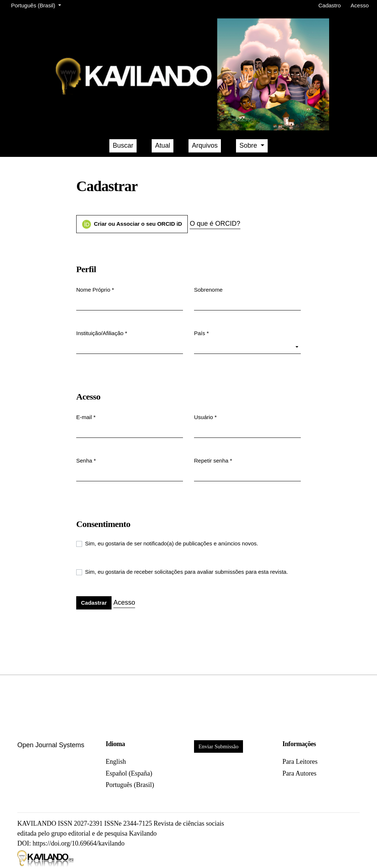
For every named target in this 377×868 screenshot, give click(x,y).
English (116, 762)
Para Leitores (300, 762)
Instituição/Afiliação (102, 333)
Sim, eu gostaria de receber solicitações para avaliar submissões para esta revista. (186, 572)
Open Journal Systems (51, 745)
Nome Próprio (95, 289)
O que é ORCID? (215, 224)
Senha (86, 460)
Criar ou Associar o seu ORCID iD (132, 224)
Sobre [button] (249, 145)
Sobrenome (208, 290)
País (201, 333)
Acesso (360, 5)
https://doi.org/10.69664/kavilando (79, 843)
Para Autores (299, 773)
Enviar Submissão (219, 746)
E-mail (86, 417)
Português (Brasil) (37, 5)
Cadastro (330, 5)
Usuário (205, 417)
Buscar (123, 145)
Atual (163, 145)
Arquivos (205, 145)
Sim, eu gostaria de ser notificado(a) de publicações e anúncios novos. (172, 543)
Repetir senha (213, 460)
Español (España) (129, 773)
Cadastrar (94, 603)
